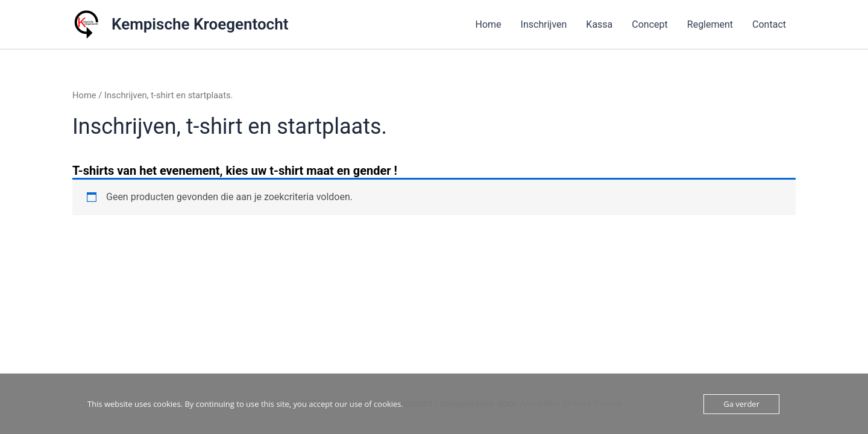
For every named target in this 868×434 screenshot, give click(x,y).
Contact (769, 24)
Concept (649, 24)
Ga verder (741, 404)
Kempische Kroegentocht (200, 24)
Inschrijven (544, 24)
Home (489, 24)
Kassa (599, 24)
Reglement (710, 24)
